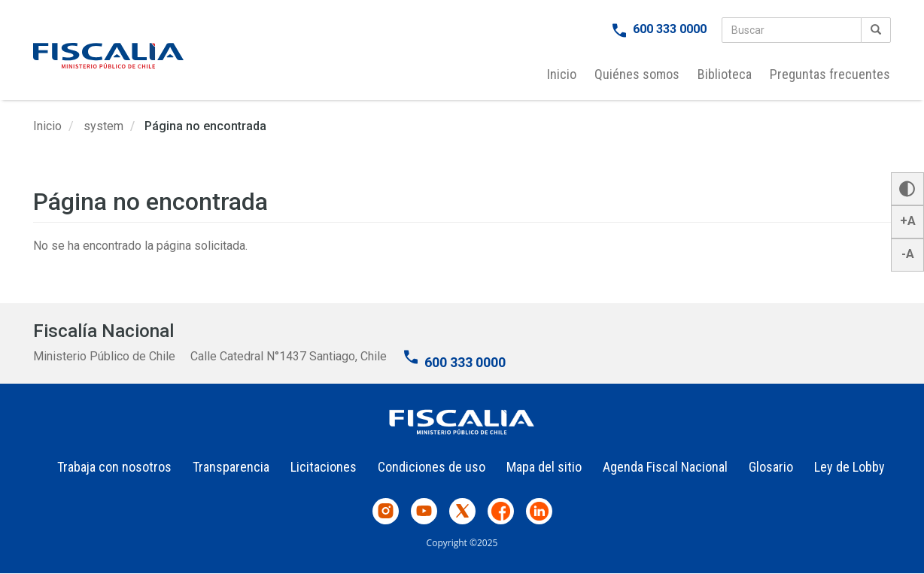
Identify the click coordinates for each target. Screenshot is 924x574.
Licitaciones (324, 467)
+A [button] (908, 221)
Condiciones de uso (432, 467)
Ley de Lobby (850, 467)
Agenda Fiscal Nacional (665, 467)
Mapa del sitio (544, 467)
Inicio (562, 74)
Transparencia (231, 467)
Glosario (771, 467)
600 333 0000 (670, 29)
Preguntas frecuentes (830, 74)
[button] (907, 189)
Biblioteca (725, 74)
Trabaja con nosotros (114, 467)
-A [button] (908, 254)
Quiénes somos (637, 74)
